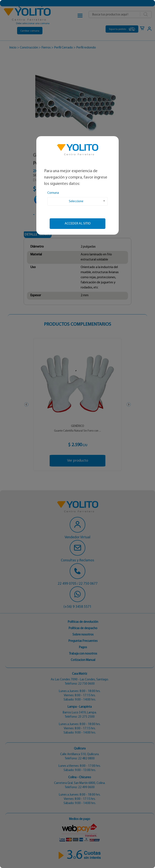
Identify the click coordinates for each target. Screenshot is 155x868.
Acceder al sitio (78, 224)
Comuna (53, 193)
